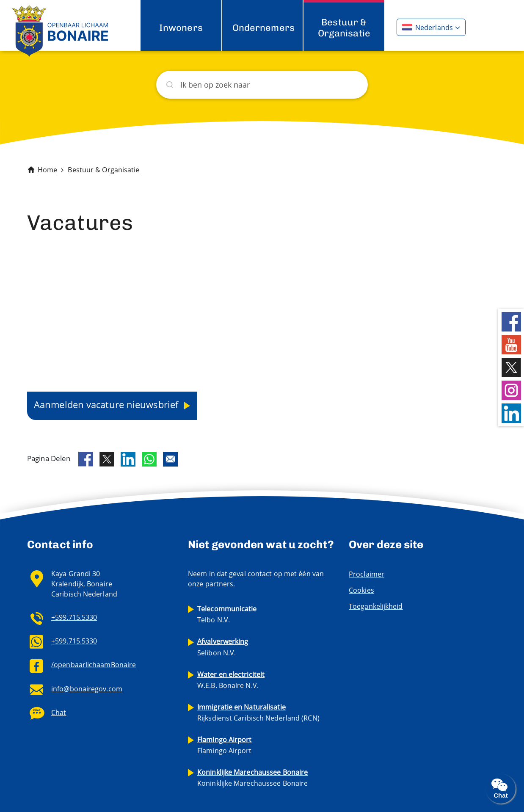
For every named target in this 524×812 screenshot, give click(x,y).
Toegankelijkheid (376, 606)
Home (47, 170)
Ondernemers (263, 28)
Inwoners (181, 28)
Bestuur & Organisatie (344, 28)
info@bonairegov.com (87, 689)
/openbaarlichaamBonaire (94, 665)
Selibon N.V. (223, 647)
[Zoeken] (262, 85)
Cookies (361, 590)
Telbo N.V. (227, 614)
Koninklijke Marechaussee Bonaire (252, 778)
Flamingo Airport (225, 745)
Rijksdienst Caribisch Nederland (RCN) (258, 713)
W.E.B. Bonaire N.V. (231, 680)
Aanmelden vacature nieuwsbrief (107, 404)
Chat (59, 713)
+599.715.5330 (74, 617)
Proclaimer (367, 574)
